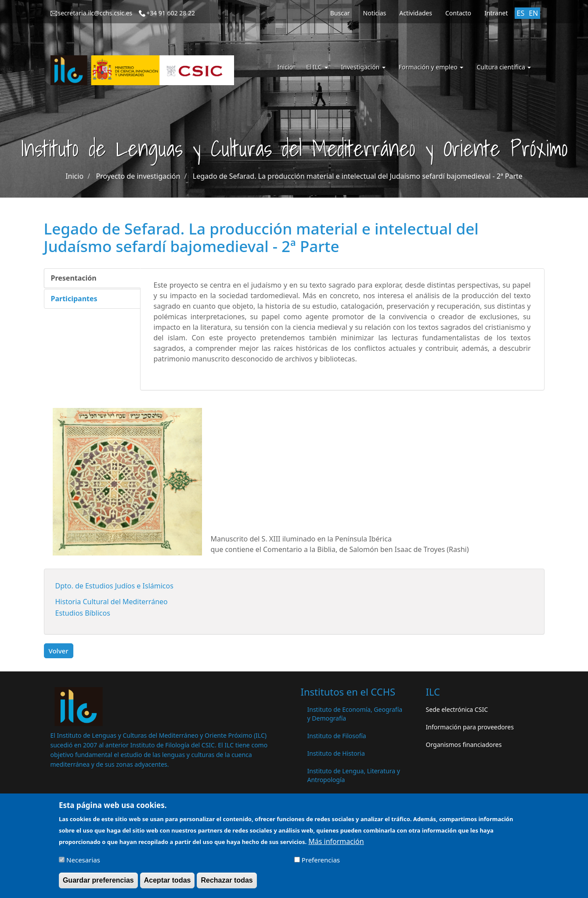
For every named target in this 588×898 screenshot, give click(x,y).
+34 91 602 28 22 (171, 13)
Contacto (458, 13)
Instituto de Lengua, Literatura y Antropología (354, 775)
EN (533, 13)
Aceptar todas (168, 884)
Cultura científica (504, 67)
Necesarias (83, 864)
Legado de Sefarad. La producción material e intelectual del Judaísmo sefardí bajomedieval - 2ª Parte (358, 176)
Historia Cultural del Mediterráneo (112, 602)
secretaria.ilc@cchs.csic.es (95, 13)
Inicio (285, 67)
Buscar (340, 13)
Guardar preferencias (98, 884)
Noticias (375, 13)
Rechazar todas (227, 884)
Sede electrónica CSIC (457, 709)
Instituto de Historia (336, 753)
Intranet (496, 13)
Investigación (363, 67)
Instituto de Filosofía (337, 736)
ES (521, 13)
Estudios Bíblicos (83, 613)
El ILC (317, 67)
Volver (59, 651)
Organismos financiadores (464, 745)
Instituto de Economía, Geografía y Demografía (355, 714)
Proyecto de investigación (138, 176)
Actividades (416, 13)
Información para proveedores (470, 727)
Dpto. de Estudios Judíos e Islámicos (114, 586)
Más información (336, 845)
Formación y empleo (431, 67)
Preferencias (321, 864)
